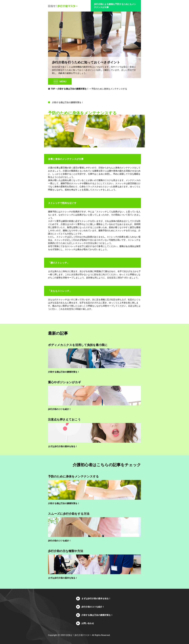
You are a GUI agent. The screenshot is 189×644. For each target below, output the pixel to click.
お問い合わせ (88, 623)
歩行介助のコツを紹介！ (60, 409)
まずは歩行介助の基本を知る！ (63, 446)
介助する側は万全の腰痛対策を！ (68, 102)
